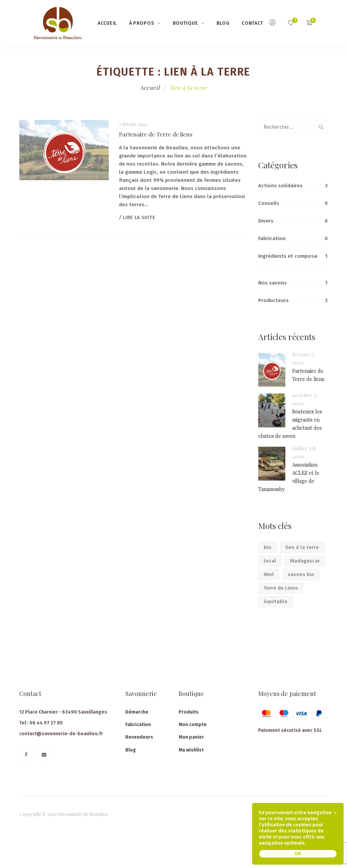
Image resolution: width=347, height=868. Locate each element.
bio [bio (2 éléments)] (268, 547)
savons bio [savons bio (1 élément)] (301, 574)
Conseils (269, 203)
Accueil (107, 23)
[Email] (44, 755)
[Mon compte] (272, 23)
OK (298, 854)
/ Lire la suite (137, 218)
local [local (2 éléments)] (270, 561)
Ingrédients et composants (292, 256)
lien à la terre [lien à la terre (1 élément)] (302, 547)
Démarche (137, 712)
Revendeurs (139, 737)
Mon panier (191, 737)
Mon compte (193, 725)
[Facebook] (26, 755)
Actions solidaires (280, 186)
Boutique (186, 23)
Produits (189, 712)
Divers (266, 221)
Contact (252, 23)
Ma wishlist (191, 750)
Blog (223, 23)
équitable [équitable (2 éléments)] (275, 601)
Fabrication (272, 238)
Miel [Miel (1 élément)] (269, 574)
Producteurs (273, 300)
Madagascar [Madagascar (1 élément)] (305, 561)
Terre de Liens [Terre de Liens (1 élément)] (281, 588)
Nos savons (272, 283)
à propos (142, 23)
